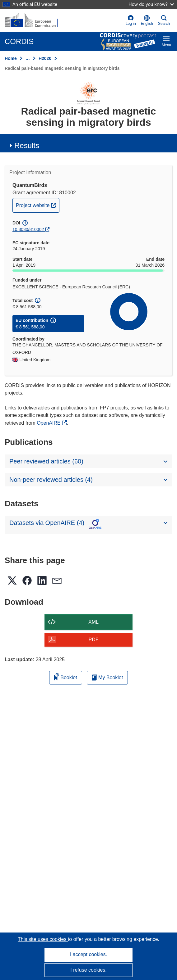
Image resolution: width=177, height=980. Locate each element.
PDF (94, 640)
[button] (147, 20)
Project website (37, 205)
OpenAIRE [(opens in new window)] (49, 423)
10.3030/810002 (28, 229)
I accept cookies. (88, 954)
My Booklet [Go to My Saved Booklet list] (107, 677)
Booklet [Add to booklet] (66, 677)
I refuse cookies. (88, 970)
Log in (131, 20)
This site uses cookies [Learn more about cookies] (43, 939)
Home (11, 58)
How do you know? (151, 4)
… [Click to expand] (28, 58)
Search (164, 20)
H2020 (45, 58)
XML (93, 622)
